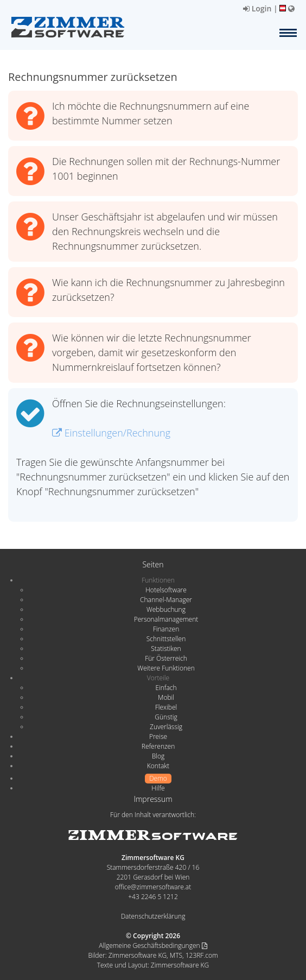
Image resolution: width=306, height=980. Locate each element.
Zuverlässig (166, 727)
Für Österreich (166, 658)
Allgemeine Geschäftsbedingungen (153, 946)
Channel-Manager (166, 600)
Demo (158, 778)
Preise (158, 736)
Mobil (166, 697)
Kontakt (158, 766)
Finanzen (166, 629)
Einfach (166, 688)
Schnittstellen (166, 639)
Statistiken (166, 649)
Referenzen (158, 746)
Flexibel (166, 707)
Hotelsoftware (166, 590)
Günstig (166, 717)
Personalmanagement (166, 619)
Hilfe (158, 788)
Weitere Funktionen (166, 668)
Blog (158, 756)
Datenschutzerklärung (153, 916)
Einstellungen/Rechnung (111, 433)
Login (257, 8)
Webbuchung (166, 609)
